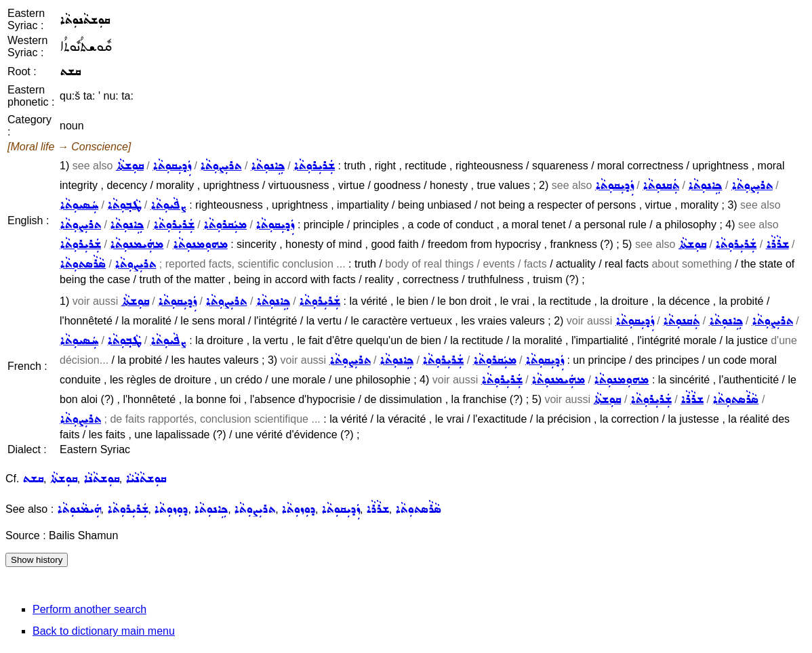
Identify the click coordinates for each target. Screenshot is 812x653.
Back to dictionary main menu (104, 631)
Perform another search (89, 609)
